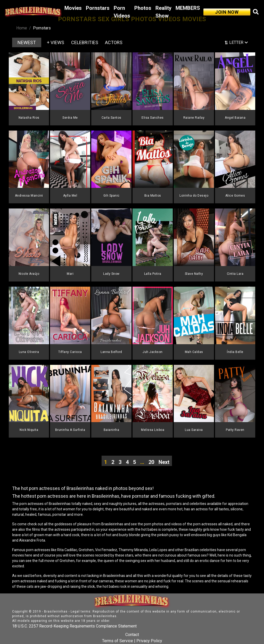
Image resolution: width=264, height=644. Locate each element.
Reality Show (163, 12)
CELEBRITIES (85, 42)
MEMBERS (188, 8)
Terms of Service (118, 641)
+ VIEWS (56, 42)
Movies (73, 8)
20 (151, 462)
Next (164, 462)
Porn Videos (122, 12)
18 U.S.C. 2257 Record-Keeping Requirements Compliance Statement (74, 626)
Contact (132, 635)
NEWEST (27, 42)
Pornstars (98, 8)
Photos (143, 8)
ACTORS (114, 42)
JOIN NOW (227, 12)
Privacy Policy (149, 641)
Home (22, 28)
